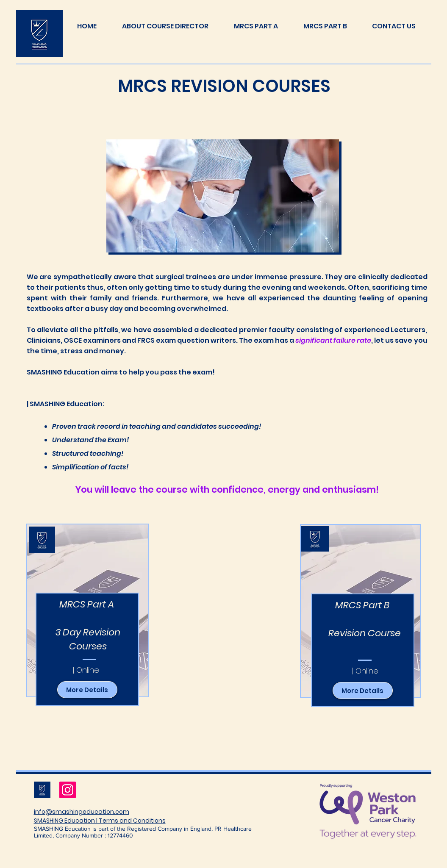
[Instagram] (68, 790)
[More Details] (87, 690)
